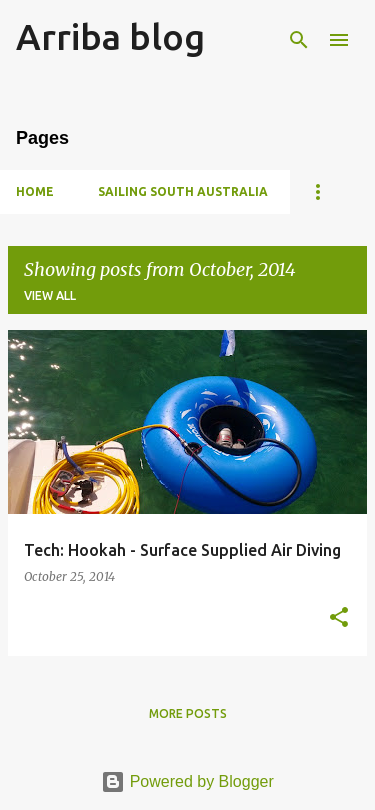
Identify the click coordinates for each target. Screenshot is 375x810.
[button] (339, 618)
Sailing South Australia (183, 191)
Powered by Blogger (187, 781)
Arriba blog (110, 36)
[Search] (299, 40)
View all (50, 295)
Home (35, 191)
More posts (188, 713)
